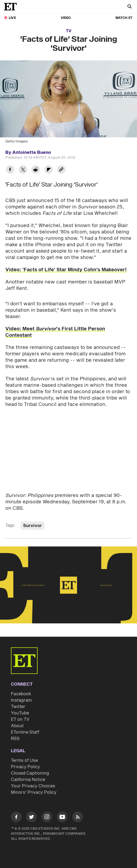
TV (69, 31)
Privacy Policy (25, 767)
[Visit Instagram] (47, 818)
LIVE (12, 18)
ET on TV (20, 719)
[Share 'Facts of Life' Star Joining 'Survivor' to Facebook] (10, 170)
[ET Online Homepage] (12, 7)
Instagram (21, 700)
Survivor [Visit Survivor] (33, 526)
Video (66, 18)
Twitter (18, 707)
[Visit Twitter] (31, 818)
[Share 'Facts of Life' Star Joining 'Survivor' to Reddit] (36, 170)
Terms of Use (24, 760)
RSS (15, 739)
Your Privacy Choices (33, 786)
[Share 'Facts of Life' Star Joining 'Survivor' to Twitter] (23, 170)
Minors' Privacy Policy (34, 792)
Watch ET (124, 18)
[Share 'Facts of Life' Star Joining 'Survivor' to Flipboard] (49, 170)
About (17, 726)
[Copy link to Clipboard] (61, 170)
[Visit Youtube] (62, 818)
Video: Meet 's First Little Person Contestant (55, 332)
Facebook (21, 694)
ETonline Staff (25, 732)
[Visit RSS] (78, 818)
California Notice (28, 780)
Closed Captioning (30, 773)
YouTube (20, 713)
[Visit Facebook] (16, 818)
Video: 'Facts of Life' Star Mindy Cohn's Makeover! (66, 270)
